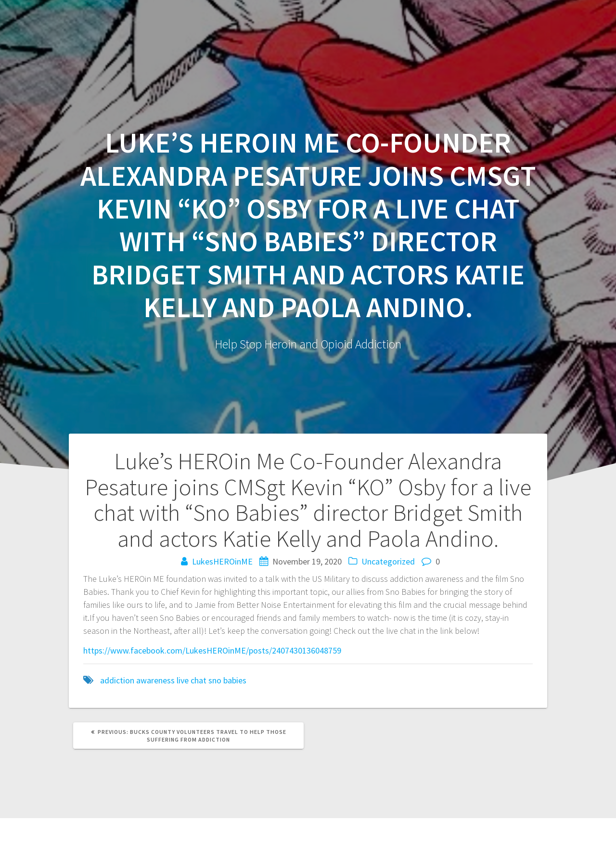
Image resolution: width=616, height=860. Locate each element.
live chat (192, 680)
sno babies (227, 680)
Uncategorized (388, 561)
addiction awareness (137, 680)
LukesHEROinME (222, 561)
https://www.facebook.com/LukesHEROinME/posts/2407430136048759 (212, 650)
